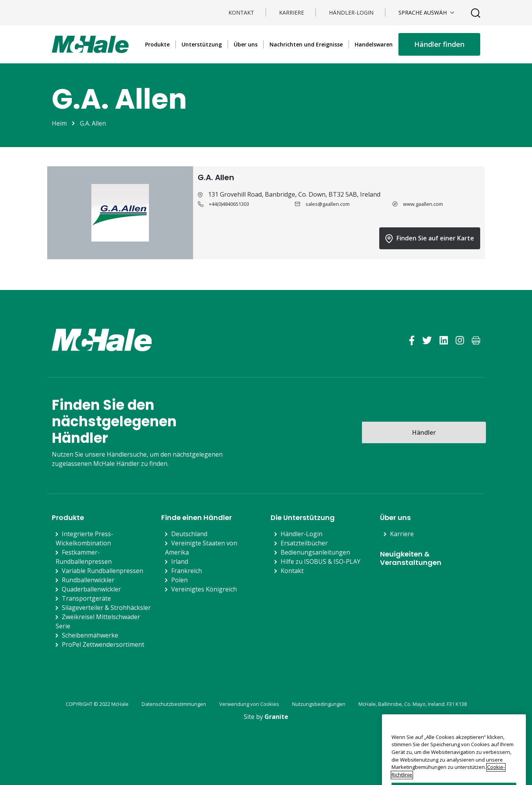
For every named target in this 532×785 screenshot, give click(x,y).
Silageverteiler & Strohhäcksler (106, 608)
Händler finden (439, 44)
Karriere (292, 12)
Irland (180, 561)
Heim (59, 123)
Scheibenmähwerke (90, 635)
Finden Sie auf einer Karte (430, 238)
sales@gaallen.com (328, 204)
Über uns (246, 44)
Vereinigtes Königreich (204, 589)
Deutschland (189, 534)
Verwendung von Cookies (249, 704)
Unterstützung (202, 44)
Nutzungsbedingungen (319, 704)
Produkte (157, 44)
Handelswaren (374, 44)
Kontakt (241, 12)
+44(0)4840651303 (229, 204)
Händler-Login (351, 12)
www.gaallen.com (423, 204)
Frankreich (187, 571)
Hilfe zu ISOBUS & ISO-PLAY (321, 561)
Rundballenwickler (88, 580)
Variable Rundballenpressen (102, 571)
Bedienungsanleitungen (315, 552)
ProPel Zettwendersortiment (103, 644)
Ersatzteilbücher (304, 543)
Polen (179, 580)
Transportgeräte (86, 598)
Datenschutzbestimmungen (174, 704)
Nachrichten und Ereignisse (306, 44)
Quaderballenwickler (91, 589)
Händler (424, 432)
